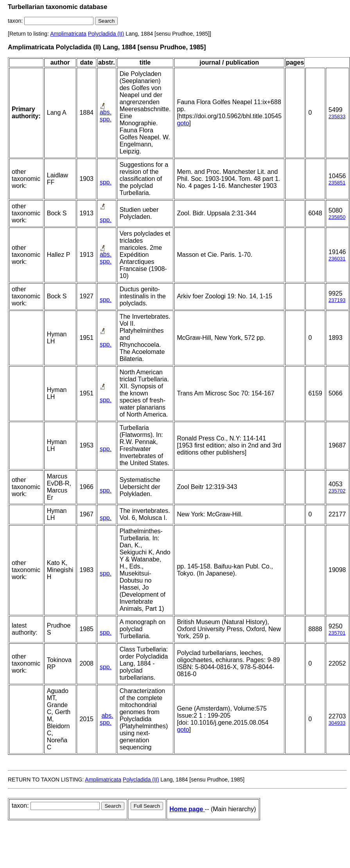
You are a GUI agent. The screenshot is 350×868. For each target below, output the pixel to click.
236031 (337, 259)
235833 (337, 116)
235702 (337, 491)
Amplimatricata (68, 34)
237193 (337, 300)
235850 (337, 217)
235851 (337, 183)
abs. (106, 112)
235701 (337, 633)
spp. (106, 119)
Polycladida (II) (106, 34)
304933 (337, 723)
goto (183, 123)
